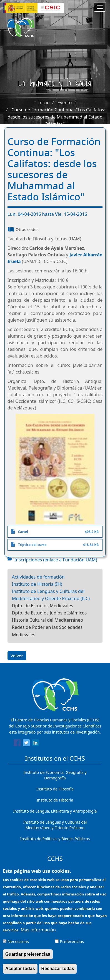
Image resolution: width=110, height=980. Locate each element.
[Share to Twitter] (26, 744)
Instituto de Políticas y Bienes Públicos (55, 839)
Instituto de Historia (55, 800)
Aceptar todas (20, 973)
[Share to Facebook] (17, 744)
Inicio (44, 103)
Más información (38, 934)
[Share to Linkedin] (35, 744)
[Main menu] (100, 7)
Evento (65, 103)
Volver (17, 656)
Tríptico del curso (32, 545)
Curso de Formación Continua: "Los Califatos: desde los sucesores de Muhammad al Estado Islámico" (56, 117)
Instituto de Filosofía (55, 789)
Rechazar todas (58, 973)
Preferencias (72, 946)
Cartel (23, 532)
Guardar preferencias (28, 959)
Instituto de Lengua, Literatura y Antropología (55, 811)
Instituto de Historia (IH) (37, 584)
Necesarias (18, 946)
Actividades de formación (38, 577)
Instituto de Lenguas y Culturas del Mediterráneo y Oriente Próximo (55, 825)
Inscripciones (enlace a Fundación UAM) (56, 560)
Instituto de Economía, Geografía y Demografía (55, 775)
